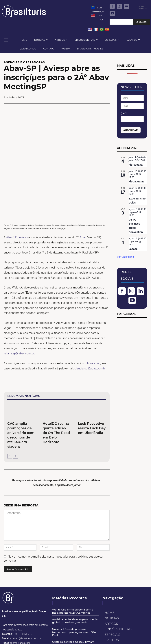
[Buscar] (142, 22)
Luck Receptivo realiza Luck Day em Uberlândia (92, 382)
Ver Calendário (125, 257)
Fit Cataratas (136, 182)
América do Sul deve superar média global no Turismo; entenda (74, 574)
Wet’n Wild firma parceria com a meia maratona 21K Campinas (75, 564)
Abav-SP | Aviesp (17, 191)
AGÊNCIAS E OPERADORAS (24, 62)
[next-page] (15, 410)
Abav (83, 191)
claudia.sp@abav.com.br (90, 322)
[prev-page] (10, 410)
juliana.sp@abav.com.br (19, 307)
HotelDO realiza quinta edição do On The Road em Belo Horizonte (56, 386)
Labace (133, 249)
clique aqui (92, 317)
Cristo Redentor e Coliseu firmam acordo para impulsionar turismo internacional (72, 597)
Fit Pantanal (136, 165)
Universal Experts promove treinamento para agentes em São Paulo (73, 584)
